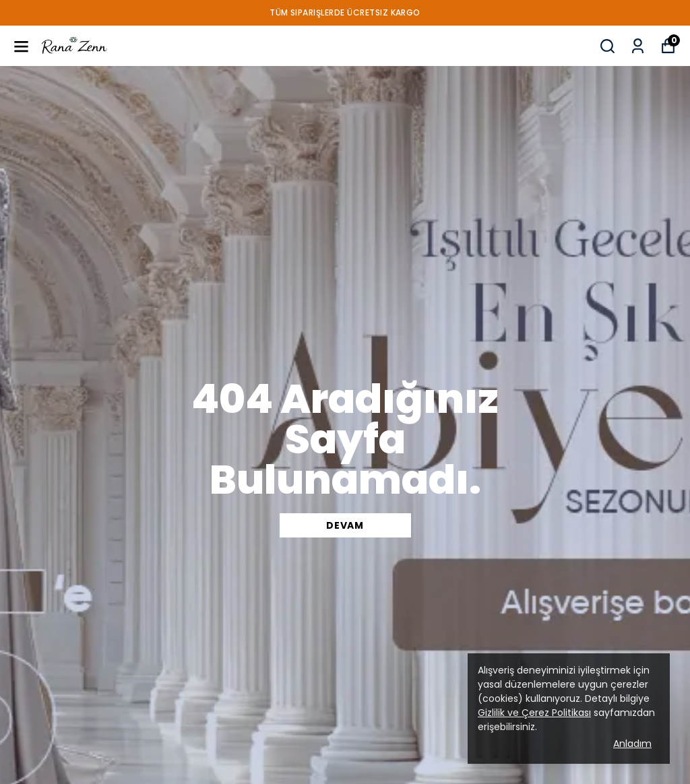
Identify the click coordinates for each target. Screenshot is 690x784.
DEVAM (345, 525)
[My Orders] (638, 46)
